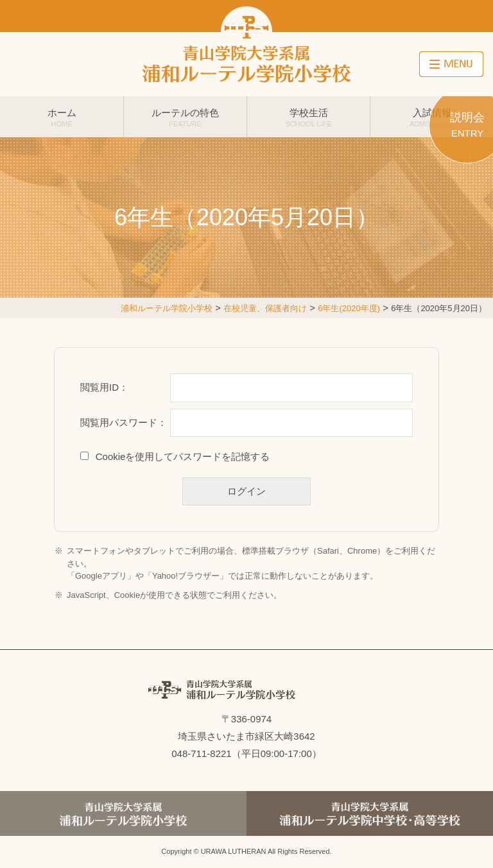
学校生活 (308, 117)
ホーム (62, 117)
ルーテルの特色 (185, 117)
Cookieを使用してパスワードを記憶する (183, 456)
